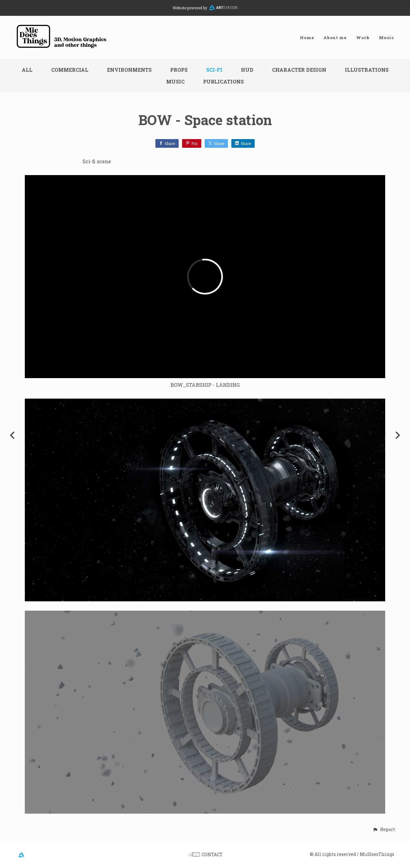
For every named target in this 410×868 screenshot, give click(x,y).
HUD (247, 70)
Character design (299, 70)
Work (363, 38)
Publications (223, 81)
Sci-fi (214, 70)
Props (179, 70)
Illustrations (367, 70)
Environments (129, 70)
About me (335, 38)
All (27, 70)
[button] (384, 829)
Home (307, 38)
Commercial (70, 70)
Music (387, 38)
